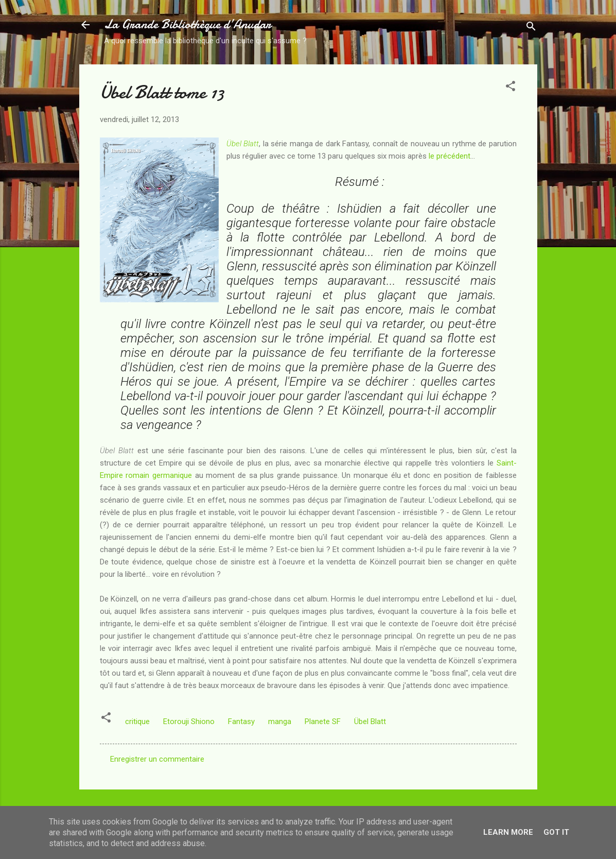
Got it (556, 832)
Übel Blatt (243, 144)
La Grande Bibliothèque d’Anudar (188, 24)
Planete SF (323, 721)
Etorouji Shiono (189, 721)
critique (137, 721)
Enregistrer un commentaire (157, 759)
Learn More (508, 832)
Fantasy (241, 721)
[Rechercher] (531, 28)
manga (280, 721)
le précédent (450, 156)
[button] (511, 88)
